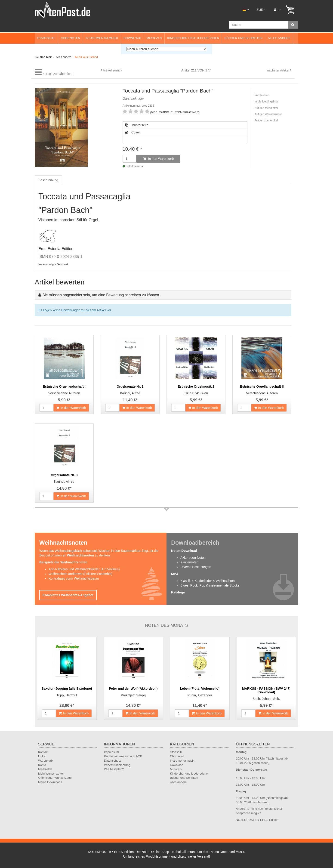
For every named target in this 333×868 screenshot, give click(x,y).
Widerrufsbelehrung (117, 765)
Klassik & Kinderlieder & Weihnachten (208, 581)
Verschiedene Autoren (64, 393)
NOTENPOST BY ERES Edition (257, 820)
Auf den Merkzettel (266, 108)
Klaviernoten (189, 562)
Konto (42, 765)
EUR (261, 10)
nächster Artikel (278, 70)
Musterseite (137, 125)
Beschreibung (48, 180)
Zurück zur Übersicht (57, 74)
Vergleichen (262, 95)
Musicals (154, 38)
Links (42, 756)
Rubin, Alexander (200, 695)
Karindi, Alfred (130, 393)
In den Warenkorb (159, 159)
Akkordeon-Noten (193, 558)
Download (132, 38)
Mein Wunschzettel (51, 774)
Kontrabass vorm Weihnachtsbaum (74, 578)
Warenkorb (45, 761)
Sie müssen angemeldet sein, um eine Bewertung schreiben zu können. (101, 295)
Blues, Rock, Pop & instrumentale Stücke (210, 585)
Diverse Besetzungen (196, 567)
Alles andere (279, 38)
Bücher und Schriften (244, 38)
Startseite (46, 38)
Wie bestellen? (114, 769)
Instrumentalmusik (102, 38)
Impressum (111, 752)
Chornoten (71, 38)
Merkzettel (45, 769)
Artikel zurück (112, 70)
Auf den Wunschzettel (268, 114)
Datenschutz (112, 761)
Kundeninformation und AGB (123, 756)
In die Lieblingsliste (266, 102)
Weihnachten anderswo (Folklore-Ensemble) (80, 574)
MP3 (174, 574)
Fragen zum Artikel (266, 120)
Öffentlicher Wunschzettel (55, 778)
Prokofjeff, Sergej (133, 695)
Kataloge (178, 592)
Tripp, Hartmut (67, 695)
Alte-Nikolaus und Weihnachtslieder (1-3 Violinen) (84, 569)
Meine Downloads (50, 782)
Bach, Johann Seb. (266, 699)
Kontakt (43, 752)
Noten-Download (184, 551)
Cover (133, 132)
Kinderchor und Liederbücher (193, 38)
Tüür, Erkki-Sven (196, 393)
